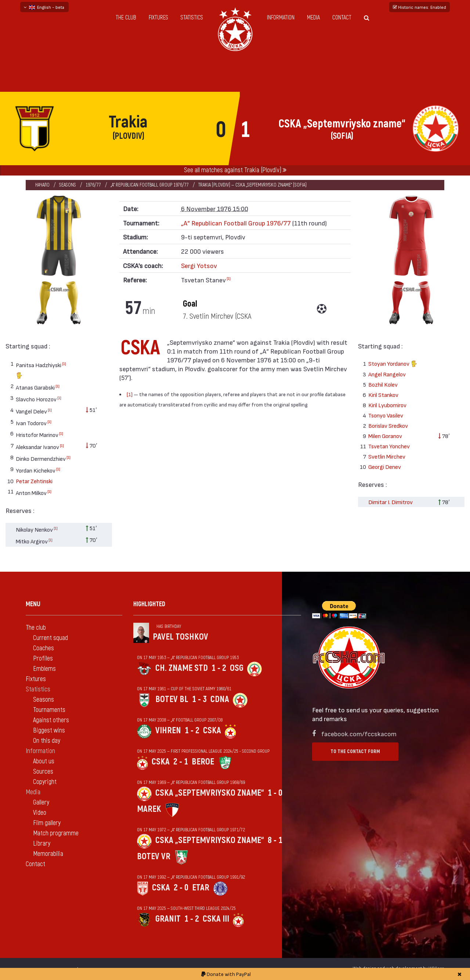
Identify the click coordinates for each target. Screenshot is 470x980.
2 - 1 (181, 762)
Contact (342, 18)
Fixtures (158, 18)
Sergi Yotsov (199, 265)
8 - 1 (275, 840)
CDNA (220, 699)
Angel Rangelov (387, 374)
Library (42, 844)
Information (281, 18)
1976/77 (93, 185)
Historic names (420, 7)
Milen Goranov (385, 436)
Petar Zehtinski (34, 481)
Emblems (44, 669)
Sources (43, 772)
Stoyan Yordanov (393, 364)
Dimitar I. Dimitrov (391, 502)
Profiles (43, 659)
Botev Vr (154, 856)
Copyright (45, 782)
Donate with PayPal (226, 974)
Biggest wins (49, 731)
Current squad (50, 638)
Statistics (192, 18)
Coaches (44, 648)
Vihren (168, 731)
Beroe (203, 762)
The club (126, 18)
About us (44, 761)
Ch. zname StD (182, 668)
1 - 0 (275, 793)
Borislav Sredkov (388, 425)
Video (40, 813)
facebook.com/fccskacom (359, 733)
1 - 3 (199, 699)
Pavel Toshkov (180, 637)
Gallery (41, 802)
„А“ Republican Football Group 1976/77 (150, 185)
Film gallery (47, 823)
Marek (149, 809)
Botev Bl (172, 699)
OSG (237, 668)
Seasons (68, 185)
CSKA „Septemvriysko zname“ (210, 793)
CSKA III (216, 919)
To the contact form (355, 751)
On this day (47, 741)
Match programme (56, 833)
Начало (42, 185)
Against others (51, 720)
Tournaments (49, 710)
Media (313, 18)
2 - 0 (181, 888)
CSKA (212, 731)
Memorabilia (48, 854)
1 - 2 (219, 668)
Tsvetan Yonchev (389, 446)
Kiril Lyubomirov (387, 405)
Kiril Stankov (383, 395)
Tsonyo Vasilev (386, 415)
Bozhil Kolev (383, 384)
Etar (201, 888)
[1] (64, 364)
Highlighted (149, 604)
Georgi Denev (385, 467)
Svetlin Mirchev (387, 456)
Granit (168, 919)
